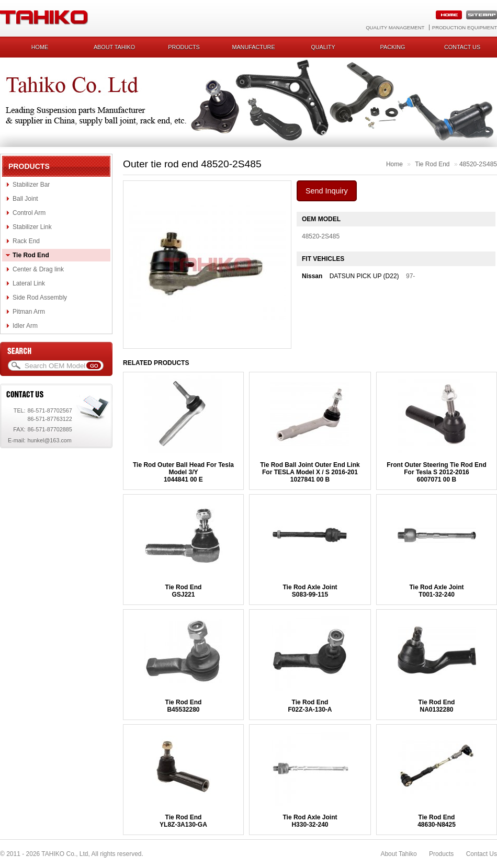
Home (40, 47)
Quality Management (395, 27)
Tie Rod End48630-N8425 (437, 821)
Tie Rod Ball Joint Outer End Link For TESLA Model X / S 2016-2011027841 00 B (310, 472)
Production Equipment (465, 27)
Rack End (26, 241)
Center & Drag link (38, 269)
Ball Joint (25, 199)
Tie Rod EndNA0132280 (437, 706)
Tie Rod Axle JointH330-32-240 (310, 821)
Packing (393, 47)
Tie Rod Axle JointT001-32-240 (436, 591)
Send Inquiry (327, 191)
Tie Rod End (31, 255)
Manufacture (253, 47)
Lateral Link (29, 283)
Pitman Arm (29, 312)
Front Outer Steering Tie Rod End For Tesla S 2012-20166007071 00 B (436, 472)
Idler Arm (25, 326)
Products (184, 47)
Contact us (462, 47)
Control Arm (29, 213)
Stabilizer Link (32, 227)
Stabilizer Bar (31, 185)
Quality (323, 47)
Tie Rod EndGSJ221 (184, 591)
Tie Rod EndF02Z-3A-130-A (310, 706)
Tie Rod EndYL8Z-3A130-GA (183, 821)
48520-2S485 (478, 164)
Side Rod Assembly (40, 298)
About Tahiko (114, 47)
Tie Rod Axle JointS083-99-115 (310, 591)
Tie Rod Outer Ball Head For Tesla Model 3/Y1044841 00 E (183, 472)
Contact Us (482, 854)
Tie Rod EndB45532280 (184, 706)
